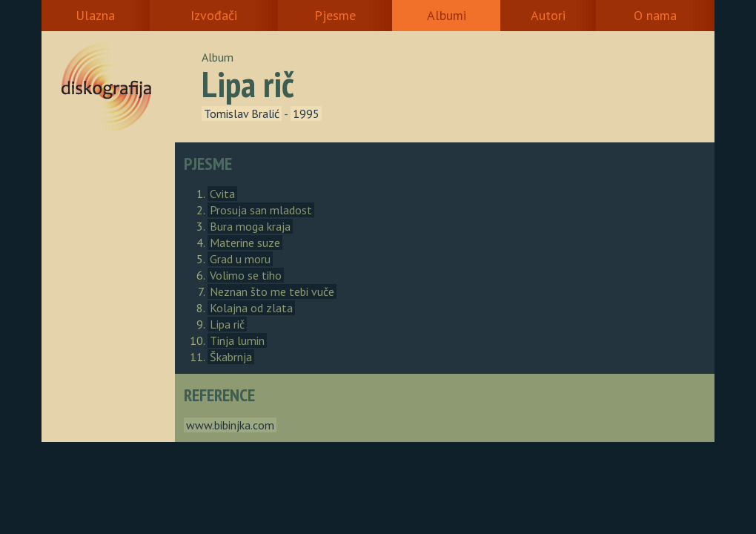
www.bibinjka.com (230, 425)
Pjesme (335, 15)
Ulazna (95, 15)
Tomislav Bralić (242, 113)
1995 (306, 113)
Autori (548, 15)
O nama (655, 15)
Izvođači (214, 15)
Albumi (447, 15)
